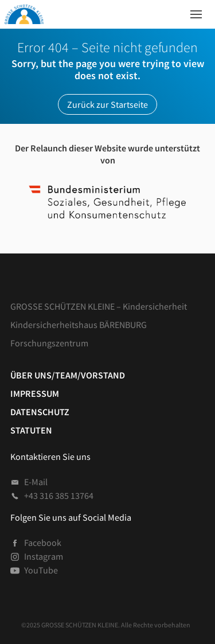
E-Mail (29, 482)
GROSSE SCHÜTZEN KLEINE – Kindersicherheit (99, 306)
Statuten (31, 430)
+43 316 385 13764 (52, 495)
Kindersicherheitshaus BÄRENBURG (79, 325)
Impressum (35, 393)
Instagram (37, 556)
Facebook (36, 542)
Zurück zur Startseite (107, 104)
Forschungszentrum (49, 343)
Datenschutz (40, 412)
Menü (193, 11)
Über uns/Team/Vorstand (68, 375)
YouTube (34, 570)
